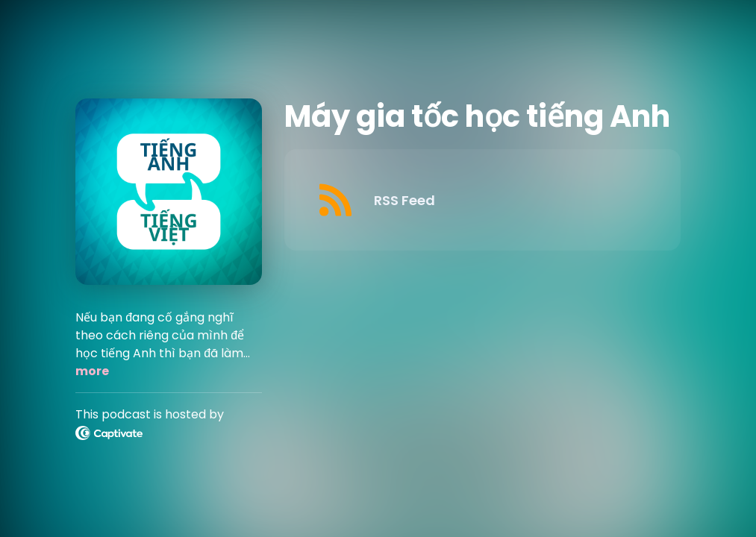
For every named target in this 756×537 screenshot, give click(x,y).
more (92, 371)
